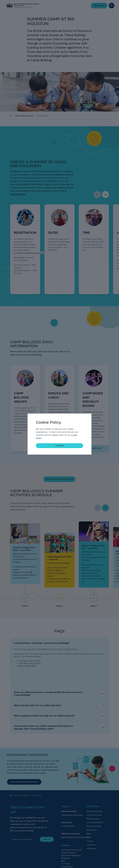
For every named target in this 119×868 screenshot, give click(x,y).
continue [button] (59, 446)
